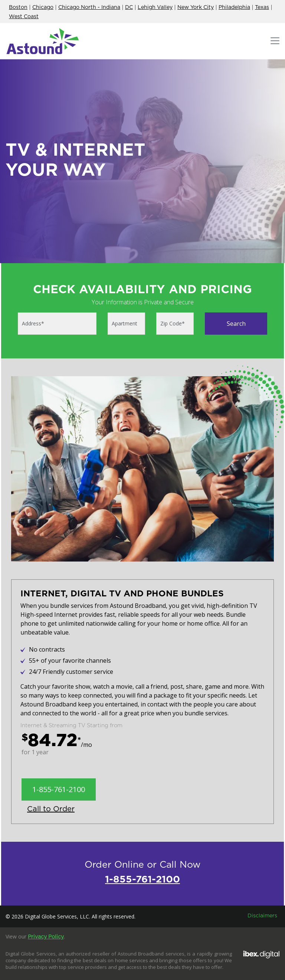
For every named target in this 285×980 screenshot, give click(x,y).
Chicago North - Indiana (89, 7)
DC (129, 7)
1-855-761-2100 (59, 789)
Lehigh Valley (155, 7)
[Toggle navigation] (275, 41)
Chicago (43, 7)
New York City (196, 7)
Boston (18, 7)
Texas (262, 7)
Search (236, 324)
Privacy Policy (46, 937)
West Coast (24, 17)
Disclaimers (262, 916)
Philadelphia (234, 7)
